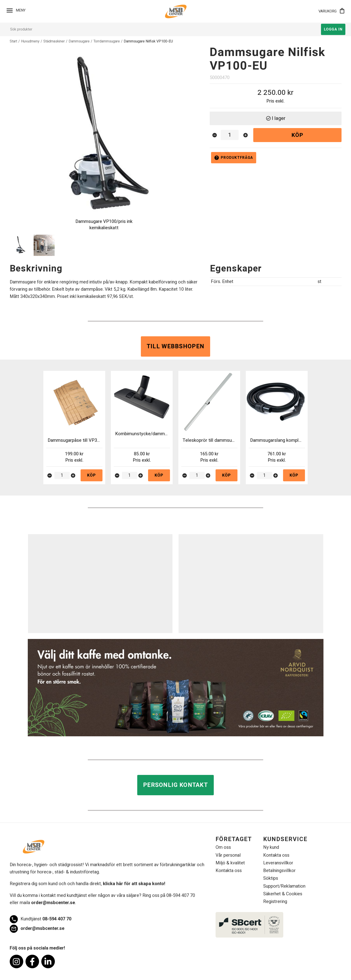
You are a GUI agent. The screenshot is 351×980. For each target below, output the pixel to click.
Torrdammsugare (107, 41)
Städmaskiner (54, 41)
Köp (297, 135)
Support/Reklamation (284, 886)
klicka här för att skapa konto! (134, 884)
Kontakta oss (229, 871)
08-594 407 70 (41, 919)
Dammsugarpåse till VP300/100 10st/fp (88, 440)
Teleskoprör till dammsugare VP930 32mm (226, 440)
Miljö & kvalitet (230, 863)
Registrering (275, 902)
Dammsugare (79, 41)
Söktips (271, 878)
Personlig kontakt (175, 785)
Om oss (223, 847)
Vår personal (228, 855)
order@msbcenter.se (53, 903)
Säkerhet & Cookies (283, 894)
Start (13, 41)
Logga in (333, 29)
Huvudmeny (30, 41)
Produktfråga (234, 158)
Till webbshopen (176, 346)
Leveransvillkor (278, 863)
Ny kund (271, 847)
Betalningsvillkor (279, 871)
